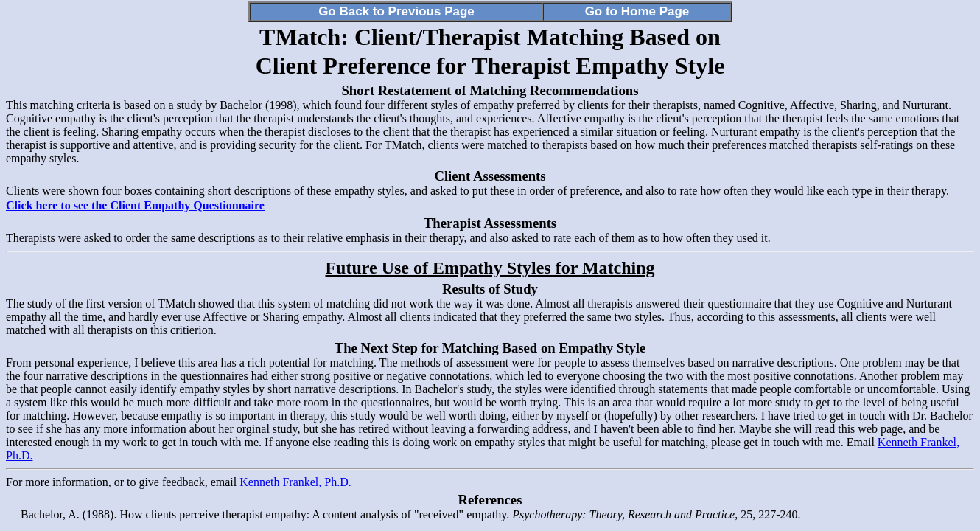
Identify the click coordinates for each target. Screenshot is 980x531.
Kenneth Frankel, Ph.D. (295, 482)
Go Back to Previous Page (396, 11)
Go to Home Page (637, 11)
